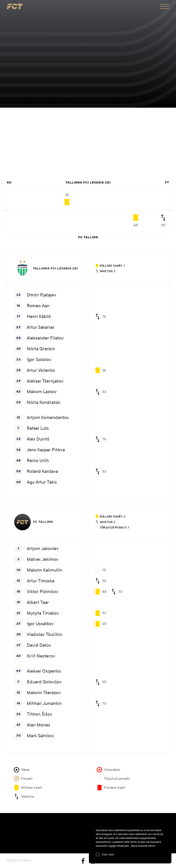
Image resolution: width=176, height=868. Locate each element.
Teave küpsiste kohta (143, 846)
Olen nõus (108, 854)
